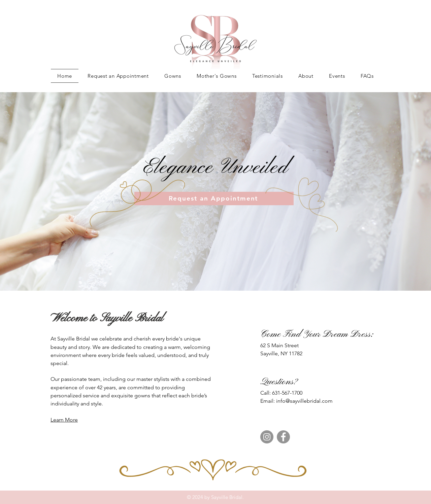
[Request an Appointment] (214, 199)
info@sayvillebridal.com (304, 401)
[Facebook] (283, 437)
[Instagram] (267, 437)
